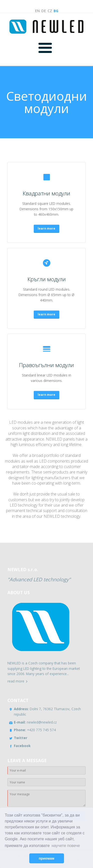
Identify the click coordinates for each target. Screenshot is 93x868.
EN (37, 11)
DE (44, 11)
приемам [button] (46, 858)
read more (16, 681)
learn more (46, 228)
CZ (50, 11)
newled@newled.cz (35, 722)
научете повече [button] (66, 846)
